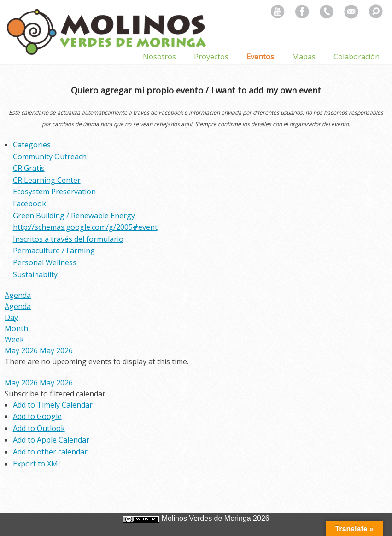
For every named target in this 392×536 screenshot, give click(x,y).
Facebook (29, 204)
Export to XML (38, 464)
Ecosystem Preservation (54, 192)
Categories (32, 145)
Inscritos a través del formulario (68, 239)
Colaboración (357, 57)
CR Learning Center (47, 180)
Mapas (304, 57)
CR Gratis (29, 168)
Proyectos (211, 57)
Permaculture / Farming (54, 251)
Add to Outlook (39, 428)
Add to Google (37, 416)
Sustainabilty (35, 274)
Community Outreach (50, 157)
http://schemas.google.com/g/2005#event (85, 227)
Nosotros (159, 57)
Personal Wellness (45, 262)
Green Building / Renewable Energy (74, 216)
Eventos (260, 57)
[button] (55, 394)
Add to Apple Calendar (51, 440)
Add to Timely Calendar (53, 405)
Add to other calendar (50, 452)
